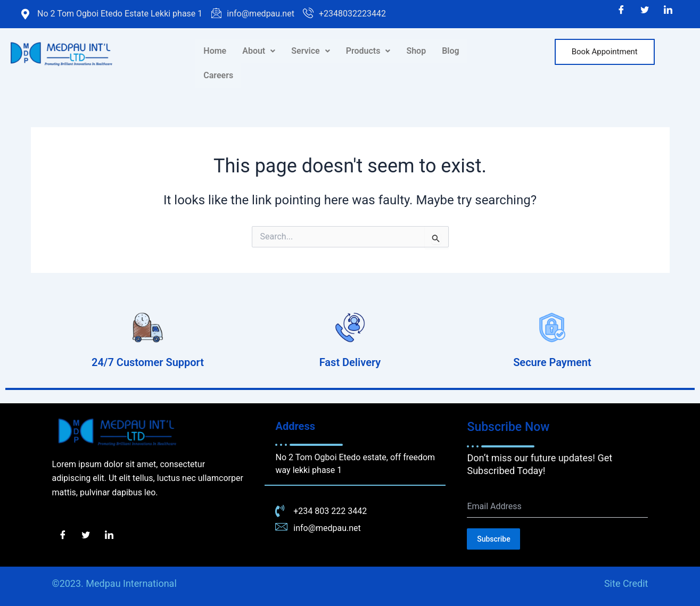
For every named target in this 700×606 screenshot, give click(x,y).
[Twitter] (645, 11)
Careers (218, 75)
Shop (416, 51)
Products (368, 51)
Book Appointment (605, 52)
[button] (259, 51)
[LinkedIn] (668, 11)
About (259, 51)
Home (215, 51)
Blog (450, 51)
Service (310, 51)
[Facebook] (621, 11)
